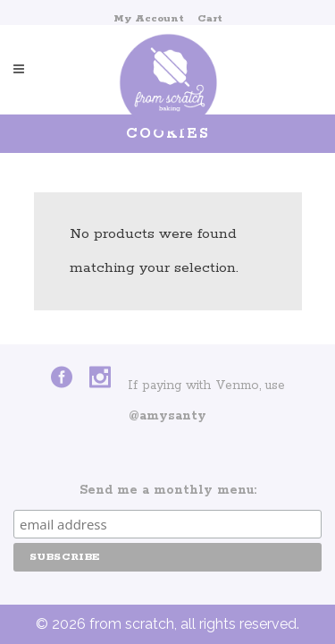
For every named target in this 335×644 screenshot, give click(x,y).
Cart (210, 18)
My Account (149, 18)
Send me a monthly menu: (168, 490)
